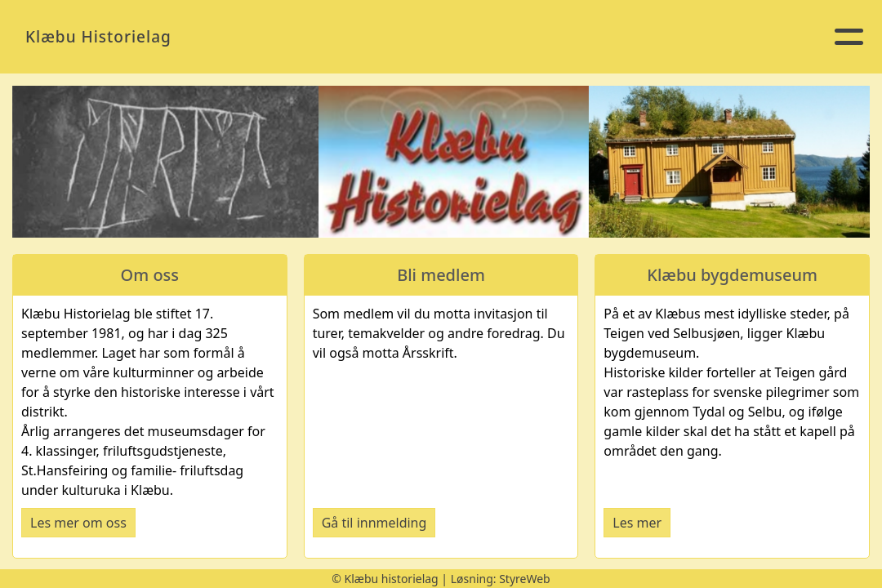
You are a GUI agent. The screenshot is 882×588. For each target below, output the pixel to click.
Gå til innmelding (374, 523)
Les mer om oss (78, 523)
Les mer (637, 523)
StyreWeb (525, 579)
